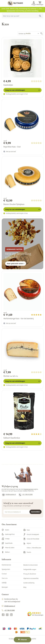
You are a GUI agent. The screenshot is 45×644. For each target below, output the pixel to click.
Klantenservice (6, 565)
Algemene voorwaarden (31, 578)
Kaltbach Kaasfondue (12, 438)
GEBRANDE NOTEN (14, 249)
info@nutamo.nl (9, 495)
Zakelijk (4, 583)
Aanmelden (36, 512)
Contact (4, 574)
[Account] (34, 2)
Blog (25, 587)
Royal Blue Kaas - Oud (12, 147)
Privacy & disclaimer (30, 574)
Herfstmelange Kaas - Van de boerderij (19, 319)
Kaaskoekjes (8, 85)
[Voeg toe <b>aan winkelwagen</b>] (22, 90)
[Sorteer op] (33, 34)
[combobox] (22, 16)
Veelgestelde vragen (30, 569)
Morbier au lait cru (11, 376)
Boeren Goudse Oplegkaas (14, 204)
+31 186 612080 (25, 495)
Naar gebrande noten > (16, 263)
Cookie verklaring (29, 583)
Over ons (5, 578)
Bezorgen (5, 587)
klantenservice (29, 489)
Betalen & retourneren (31, 565)
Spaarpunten (6, 569)
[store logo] (26, 3)
